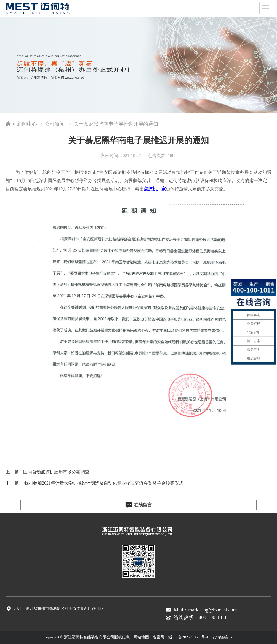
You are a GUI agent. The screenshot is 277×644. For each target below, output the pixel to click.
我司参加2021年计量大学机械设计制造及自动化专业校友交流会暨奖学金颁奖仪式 (104, 483)
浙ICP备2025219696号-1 (188, 637)
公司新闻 (55, 124)
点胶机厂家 (155, 189)
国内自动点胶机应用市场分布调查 (56, 472)
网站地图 (141, 637)
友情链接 (223, 637)
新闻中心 (27, 124)
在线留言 (138, 505)
